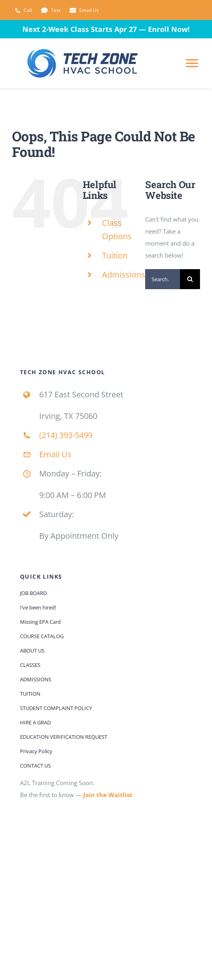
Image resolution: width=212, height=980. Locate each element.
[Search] (190, 279)
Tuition (115, 255)
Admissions (124, 275)
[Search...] (163, 279)
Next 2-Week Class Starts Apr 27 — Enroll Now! (106, 29)
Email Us (55, 454)
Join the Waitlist (108, 795)
